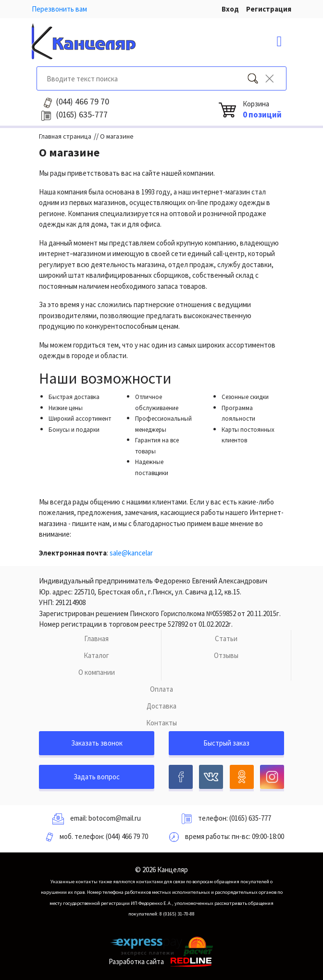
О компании (97, 672)
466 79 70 (82, 102)
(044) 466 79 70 (127, 836)
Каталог (96, 655)
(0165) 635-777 (250, 818)
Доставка (161, 706)
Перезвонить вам (59, 9)
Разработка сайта (162, 961)
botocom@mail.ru (115, 818)
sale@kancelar (131, 553)
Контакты (161, 723)
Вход (230, 9)
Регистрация (269, 9)
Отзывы (226, 655)
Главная (96, 638)
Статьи (226, 638)
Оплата (161, 689)
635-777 (82, 115)
